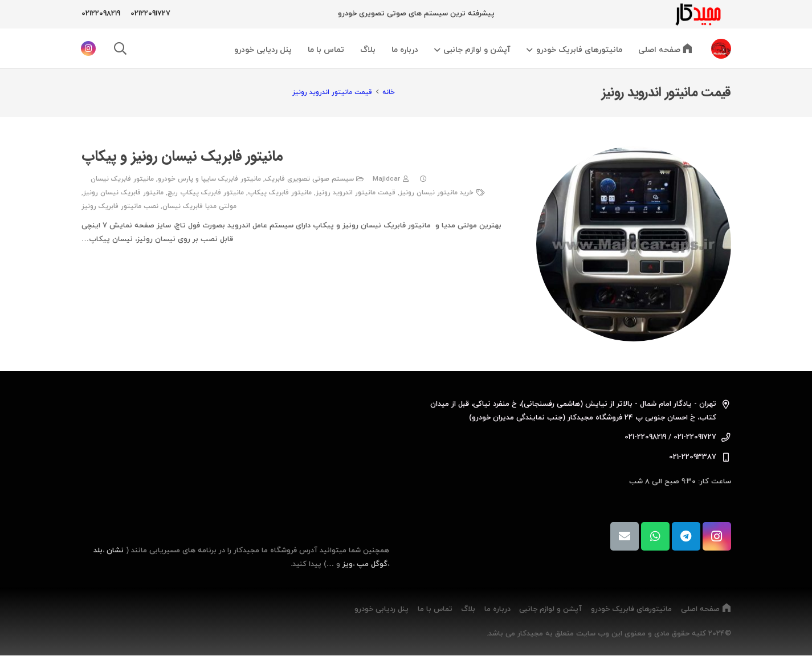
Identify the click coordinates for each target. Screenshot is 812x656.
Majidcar (386, 179)
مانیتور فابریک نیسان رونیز (123, 193)
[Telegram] (686, 536)
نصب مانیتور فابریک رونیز (120, 206)
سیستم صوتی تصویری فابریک (309, 179)
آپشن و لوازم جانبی (550, 609)
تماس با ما (435, 609)
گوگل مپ (372, 564)
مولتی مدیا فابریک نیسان (199, 206)
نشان (115, 551)
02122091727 (150, 14)
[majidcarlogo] (697, 14)
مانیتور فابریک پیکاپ (280, 193)
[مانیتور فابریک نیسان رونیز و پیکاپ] (634, 244)
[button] (531, 50)
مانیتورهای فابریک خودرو (631, 609)
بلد (98, 551)
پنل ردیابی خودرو (381, 609)
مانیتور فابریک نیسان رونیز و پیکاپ (182, 156)
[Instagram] (88, 48)
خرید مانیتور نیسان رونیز (436, 193)
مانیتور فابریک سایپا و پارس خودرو (209, 179)
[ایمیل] (625, 536)
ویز (348, 564)
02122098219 (101, 14)
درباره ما (497, 609)
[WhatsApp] (655, 536)
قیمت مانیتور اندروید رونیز (356, 193)
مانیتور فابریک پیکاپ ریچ (206, 193)
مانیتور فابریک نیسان (122, 179)
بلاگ (468, 609)
